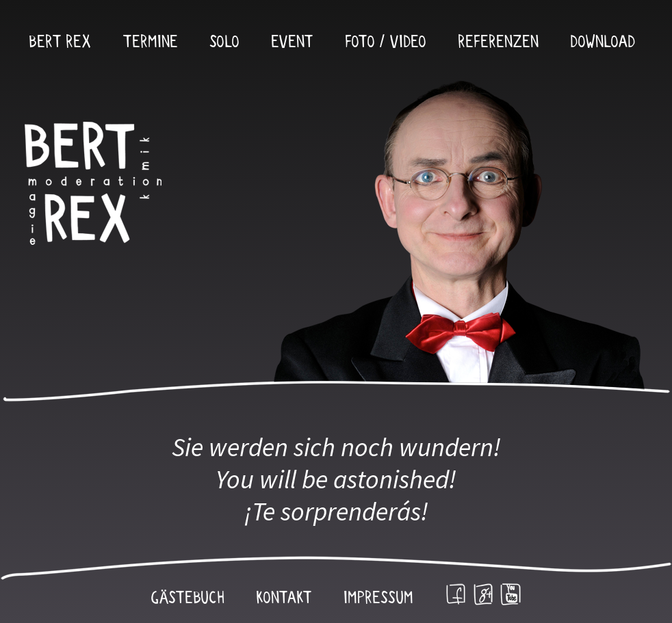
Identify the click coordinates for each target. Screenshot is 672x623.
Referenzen (498, 42)
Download (603, 42)
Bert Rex (60, 42)
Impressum (378, 598)
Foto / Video (386, 42)
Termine (150, 42)
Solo (224, 42)
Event (292, 42)
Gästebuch (188, 598)
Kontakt (284, 598)
